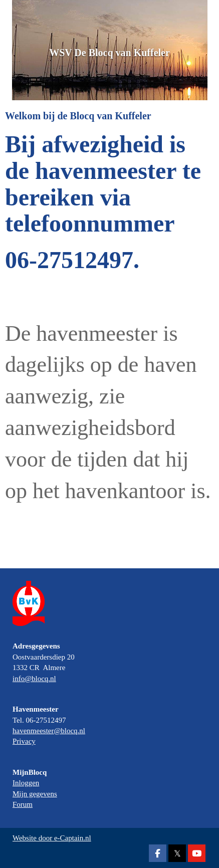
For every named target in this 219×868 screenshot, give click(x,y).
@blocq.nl (34, 679)
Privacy (24, 741)
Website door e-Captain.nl (52, 838)
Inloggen (26, 783)
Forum (23, 804)
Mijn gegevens (35, 794)
